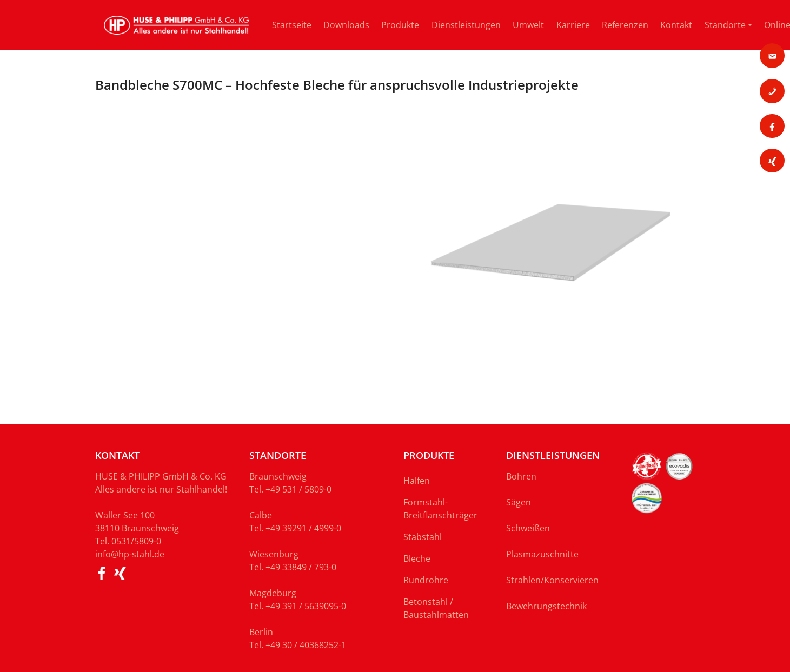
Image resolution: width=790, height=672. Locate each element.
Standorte (725, 25)
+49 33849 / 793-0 (301, 567)
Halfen (417, 481)
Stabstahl (423, 537)
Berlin (261, 632)
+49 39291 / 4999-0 (303, 528)
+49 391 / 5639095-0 (306, 606)
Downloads (346, 25)
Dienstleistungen (466, 25)
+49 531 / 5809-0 (298, 489)
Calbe (261, 515)
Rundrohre (426, 580)
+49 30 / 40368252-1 (306, 645)
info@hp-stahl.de (130, 554)
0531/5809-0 (136, 541)
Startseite (292, 25)
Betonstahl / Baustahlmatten (436, 608)
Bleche (417, 558)
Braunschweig (278, 476)
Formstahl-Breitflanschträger (440, 509)
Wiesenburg (274, 554)
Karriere (573, 25)
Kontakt (676, 25)
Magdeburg (273, 593)
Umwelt (528, 25)
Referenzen (625, 25)
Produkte (400, 25)
